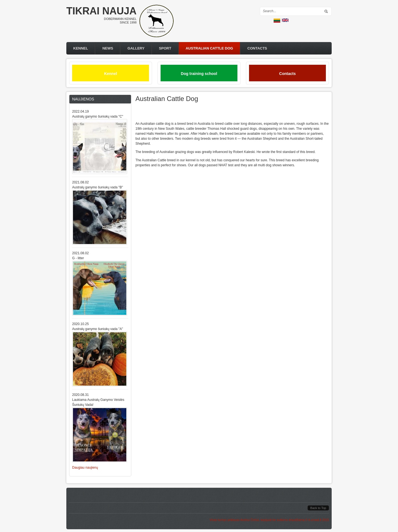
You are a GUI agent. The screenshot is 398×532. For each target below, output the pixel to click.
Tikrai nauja (101, 11)
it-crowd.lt (315, 520)
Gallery (136, 48)
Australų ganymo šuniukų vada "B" (98, 187)
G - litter (78, 258)
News (108, 48)
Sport (165, 48)
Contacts (257, 48)
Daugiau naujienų (85, 468)
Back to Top (318, 508)
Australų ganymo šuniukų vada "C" (98, 116)
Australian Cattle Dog (209, 48)
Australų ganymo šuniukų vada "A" (98, 329)
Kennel (81, 48)
